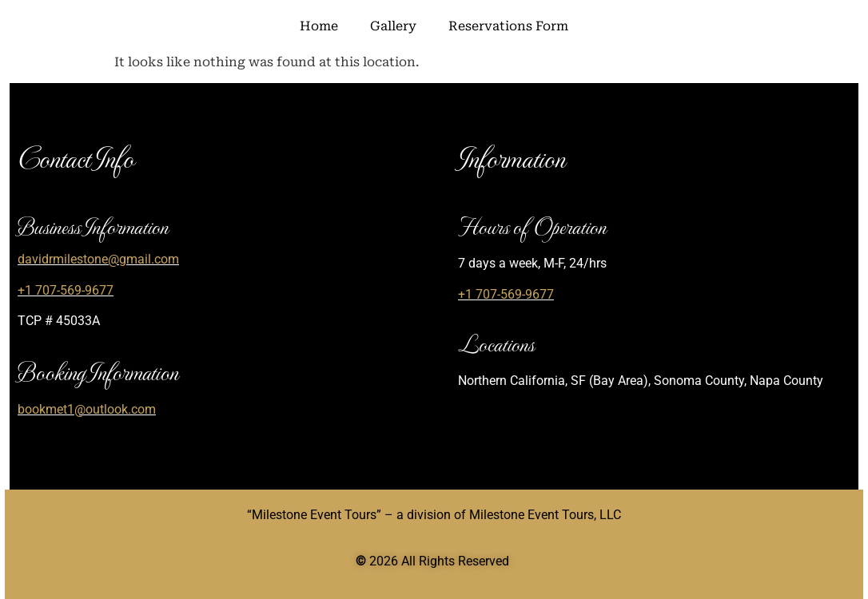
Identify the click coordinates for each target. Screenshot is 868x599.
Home (319, 26)
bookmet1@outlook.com (87, 409)
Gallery (393, 26)
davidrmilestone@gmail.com (98, 259)
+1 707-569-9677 (66, 290)
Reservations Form (508, 26)
